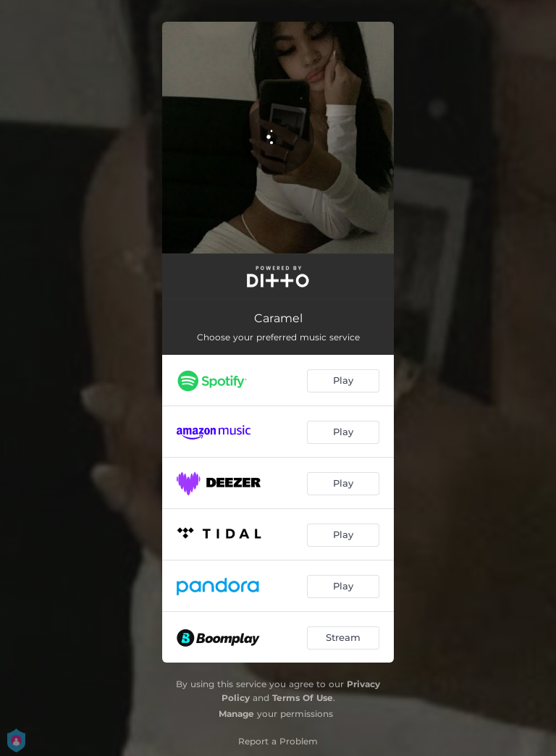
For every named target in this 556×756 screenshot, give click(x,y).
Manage (236, 714)
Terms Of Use (303, 698)
